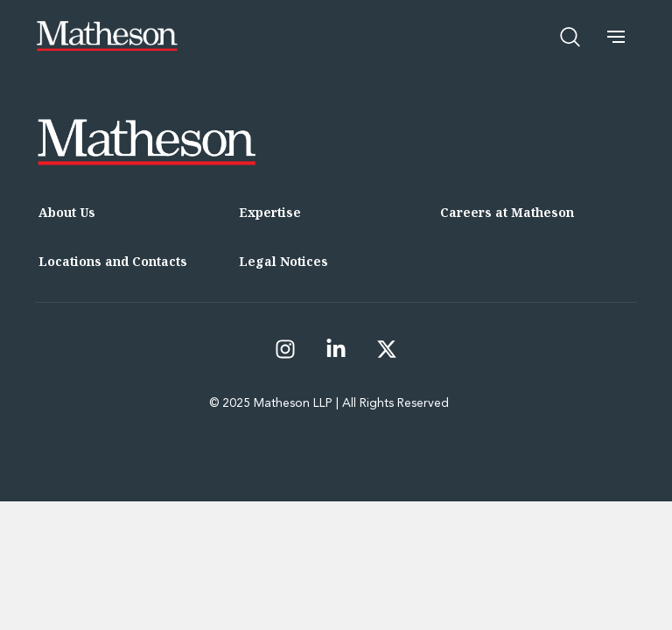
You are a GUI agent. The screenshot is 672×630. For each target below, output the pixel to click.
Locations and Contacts (113, 261)
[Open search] (570, 37)
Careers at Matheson (507, 212)
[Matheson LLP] (107, 36)
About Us (67, 212)
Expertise (270, 212)
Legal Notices (283, 261)
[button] (616, 37)
